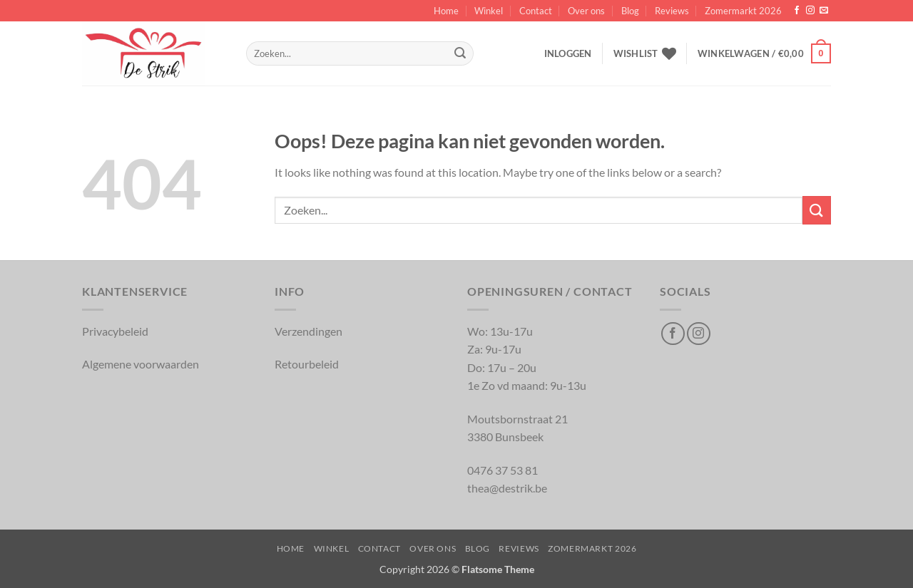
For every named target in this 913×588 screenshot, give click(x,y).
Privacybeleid (115, 331)
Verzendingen (308, 331)
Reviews (672, 11)
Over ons (586, 11)
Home (446, 11)
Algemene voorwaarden (141, 364)
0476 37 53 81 (503, 470)
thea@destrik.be (507, 488)
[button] (568, 53)
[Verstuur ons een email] (824, 11)
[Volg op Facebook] (797, 11)
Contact (536, 11)
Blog (630, 11)
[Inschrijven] (460, 53)
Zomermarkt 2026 (743, 11)
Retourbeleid (307, 364)
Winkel (489, 11)
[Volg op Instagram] (810, 11)
